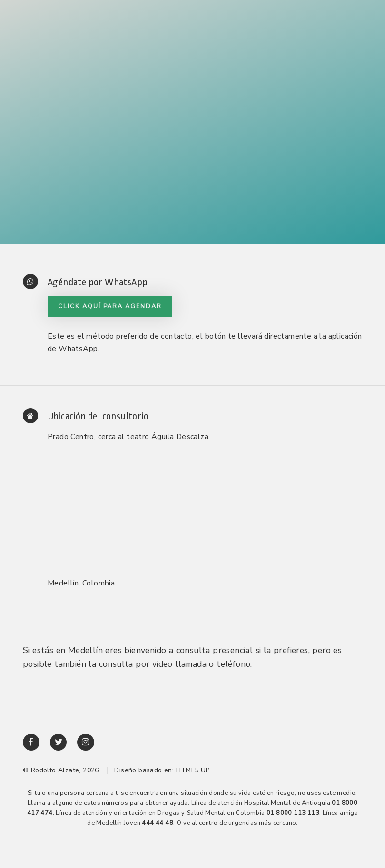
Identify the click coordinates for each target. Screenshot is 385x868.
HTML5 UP (193, 770)
